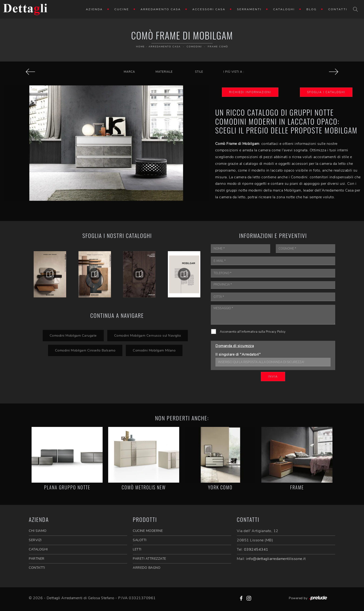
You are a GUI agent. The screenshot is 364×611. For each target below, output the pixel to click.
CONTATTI (37, 568)
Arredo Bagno (147, 568)
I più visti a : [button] (234, 72)
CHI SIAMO (38, 531)
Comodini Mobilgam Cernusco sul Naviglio (148, 335)
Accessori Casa (209, 9)
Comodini (194, 47)
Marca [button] (129, 72)
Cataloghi (284, 9)
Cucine (122, 9)
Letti (137, 549)
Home (140, 47)
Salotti (140, 540)
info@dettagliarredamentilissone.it (276, 559)
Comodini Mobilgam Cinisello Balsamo (85, 350)
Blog (312, 9)
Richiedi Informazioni (250, 92)
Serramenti (249, 9)
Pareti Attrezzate (149, 559)
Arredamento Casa (161, 9)
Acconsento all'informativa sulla (253, 332)
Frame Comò (218, 47)
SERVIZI (35, 540)
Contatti (338, 9)
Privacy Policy (276, 332)
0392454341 (256, 549)
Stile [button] (199, 72)
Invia (273, 377)
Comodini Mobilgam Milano (154, 350)
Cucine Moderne (148, 531)
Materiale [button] (164, 72)
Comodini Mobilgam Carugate (73, 335)
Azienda (94, 9)
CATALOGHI (38, 549)
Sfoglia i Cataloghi (326, 92)
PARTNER (37, 559)
